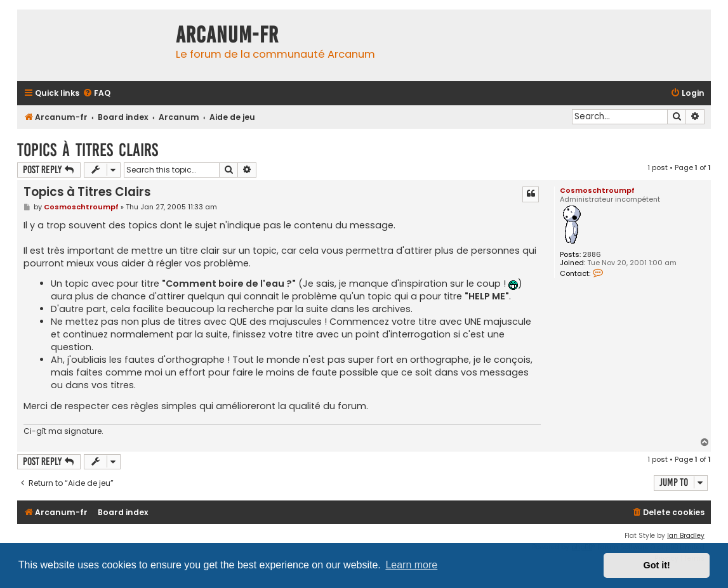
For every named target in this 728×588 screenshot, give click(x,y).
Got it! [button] (657, 565)
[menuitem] (96, 94)
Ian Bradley (686, 536)
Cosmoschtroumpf (597, 190)
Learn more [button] (411, 565)
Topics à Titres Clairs (88, 150)
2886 (592, 255)
